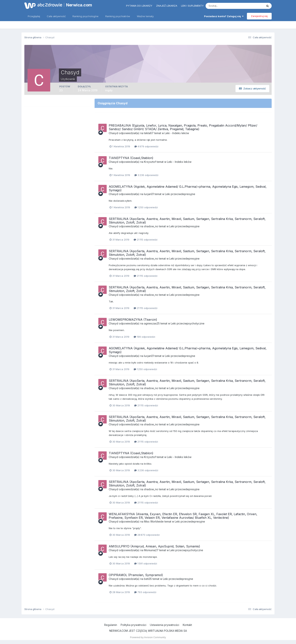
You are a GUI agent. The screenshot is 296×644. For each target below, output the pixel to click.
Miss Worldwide (154, 521)
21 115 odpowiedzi (146, 240)
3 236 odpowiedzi (146, 175)
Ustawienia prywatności (165, 625)
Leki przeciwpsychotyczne (188, 323)
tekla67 (149, 133)
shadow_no (151, 226)
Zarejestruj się (259, 16)
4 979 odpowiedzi (146, 146)
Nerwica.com (79, 5)
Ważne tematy (145, 16)
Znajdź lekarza (167, 6)
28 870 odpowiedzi (147, 535)
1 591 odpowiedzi (146, 563)
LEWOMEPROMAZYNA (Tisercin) (133, 320)
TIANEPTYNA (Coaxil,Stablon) (131, 158)
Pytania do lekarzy (139, 6)
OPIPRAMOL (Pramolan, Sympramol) (136, 575)
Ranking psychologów (86, 16)
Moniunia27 (151, 550)
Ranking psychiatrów (118, 16)
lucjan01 (149, 194)
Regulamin (111, 625)
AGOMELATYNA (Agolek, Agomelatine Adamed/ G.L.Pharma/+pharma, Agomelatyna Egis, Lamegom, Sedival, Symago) (188, 188)
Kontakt (187, 625)
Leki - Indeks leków (177, 133)
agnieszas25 (152, 323)
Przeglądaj (34, 16)
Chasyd (113, 133)
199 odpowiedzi (144, 337)
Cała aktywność (56, 16)
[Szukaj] (220, 6)
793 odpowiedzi (145, 592)
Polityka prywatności (133, 625)
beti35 (148, 579)
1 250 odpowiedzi (146, 207)
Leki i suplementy (192, 6)
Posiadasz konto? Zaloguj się (224, 16)
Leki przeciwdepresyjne (180, 194)
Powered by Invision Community (148, 637)
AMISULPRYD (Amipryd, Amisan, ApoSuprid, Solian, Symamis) (154, 546)
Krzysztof (150, 162)
